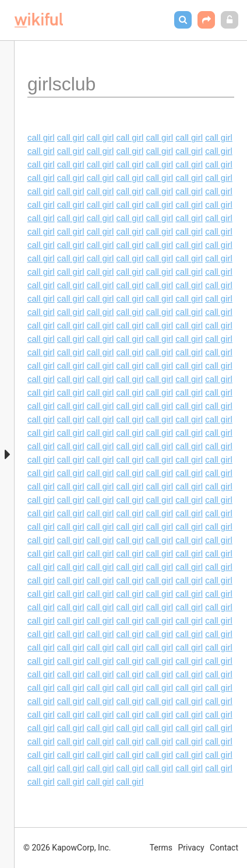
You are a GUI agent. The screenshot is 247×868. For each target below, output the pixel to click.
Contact (224, 848)
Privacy (191, 848)
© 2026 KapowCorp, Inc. (67, 848)
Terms (161, 848)
